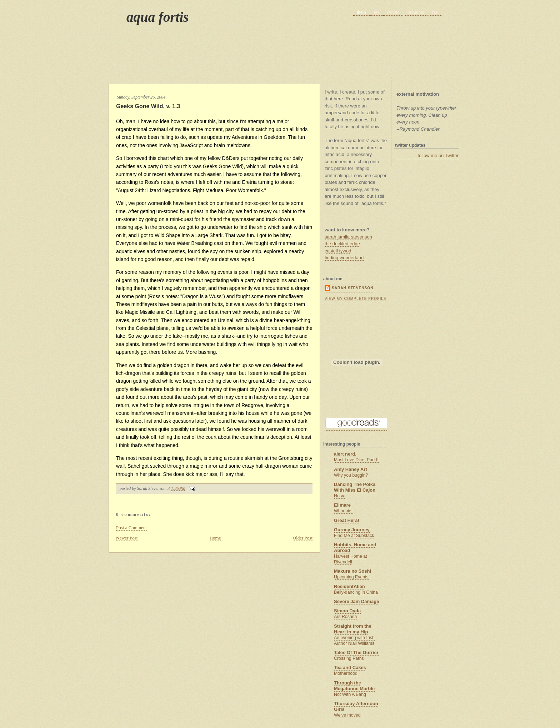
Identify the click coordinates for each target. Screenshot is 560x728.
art (376, 12)
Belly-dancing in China (356, 592)
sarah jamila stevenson (348, 237)
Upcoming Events (351, 577)
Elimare (342, 505)
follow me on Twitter (438, 155)
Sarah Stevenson (352, 288)
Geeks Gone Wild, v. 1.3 (148, 106)
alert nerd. (345, 454)
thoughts (416, 12)
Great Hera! (347, 520)
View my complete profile (356, 299)
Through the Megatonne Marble (354, 686)
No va (340, 496)
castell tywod (338, 251)
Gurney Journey (352, 530)
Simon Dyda (347, 611)
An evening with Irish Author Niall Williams (354, 641)
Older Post (303, 538)
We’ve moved (347, 715)
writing (393, 12)
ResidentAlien (349, 586)
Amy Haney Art (351, 469)
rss (435, 12)
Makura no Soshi (352, 571)
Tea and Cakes (350, 667)
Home (215, 538)
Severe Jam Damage (356, 601)
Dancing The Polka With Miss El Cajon (355, 487)
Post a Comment (131, 528)
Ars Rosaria (345, 617)
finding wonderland (344, 258)
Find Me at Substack (354, 536)
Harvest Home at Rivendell (351, 559)
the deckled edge (342, 244)
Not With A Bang (350, 694)
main (361, 12)
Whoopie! (343, 511)
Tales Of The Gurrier (356, 652)
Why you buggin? (351, 475)
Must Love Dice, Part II (356, 460)
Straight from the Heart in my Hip (353, 629)
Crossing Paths (349, 658)
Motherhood (346, 673)
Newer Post (127, 538)
